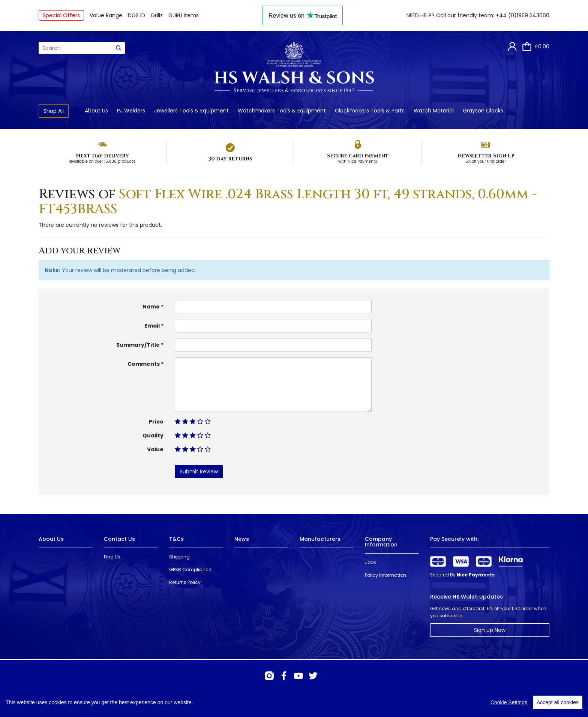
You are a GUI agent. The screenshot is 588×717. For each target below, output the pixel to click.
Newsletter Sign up (486, 156)
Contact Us (119, 539)
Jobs (370, 562)
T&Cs (176, 539)
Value (155, 449)
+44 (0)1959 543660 (523, 15)
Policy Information (385, 575)
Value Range (106, 15)
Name (151, 307)
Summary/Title (138, 345)
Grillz (157, 15)
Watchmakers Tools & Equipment (282, 111)
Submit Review (199, 472)
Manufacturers (320, 539)
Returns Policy (185, 582)
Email (152, 326)
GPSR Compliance (190, 570)
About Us (96, 111)
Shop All (54, 111)
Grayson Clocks (483, 111)
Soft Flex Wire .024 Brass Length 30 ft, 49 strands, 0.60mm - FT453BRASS (288, 202)
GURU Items (184, 15)
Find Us (112, 557)
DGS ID (136, 15)
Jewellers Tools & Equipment (191, 111)
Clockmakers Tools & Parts (370, 111)
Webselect (155, 702)
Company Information (381, 542)
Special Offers (61, 15)
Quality (153, 436)
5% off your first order (486, 161)
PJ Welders (131, 111)
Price (156, 422)
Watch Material (434, 111)
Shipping (179, 557)
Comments (144, 364)
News (242, 539)
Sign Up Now (490, 630)
